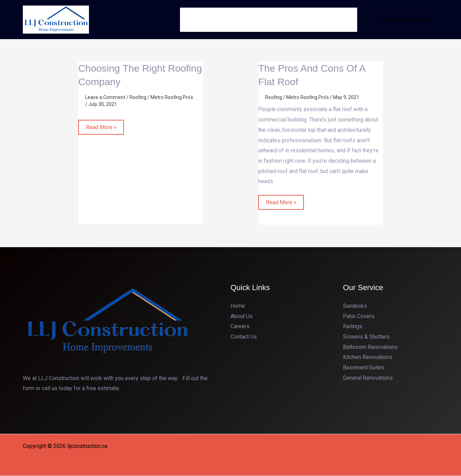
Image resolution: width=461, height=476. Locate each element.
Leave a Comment (105, 97)
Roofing (138, 97)
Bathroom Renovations (370, 347)
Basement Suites (364, 368)
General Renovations (368, 378)
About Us (236, 20)
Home (207, 20)
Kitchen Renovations (368, 357)
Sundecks (355, 306)
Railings (353, 327)
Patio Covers (359, 316)
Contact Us (338, 20)
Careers (240, 327)
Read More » (101, 125)
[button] (401, 20)
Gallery (306, 20)
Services (269, 20)
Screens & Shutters (366, 337)
